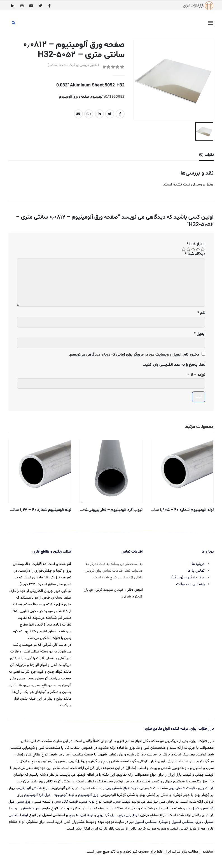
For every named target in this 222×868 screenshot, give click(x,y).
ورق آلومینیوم (88, 793)
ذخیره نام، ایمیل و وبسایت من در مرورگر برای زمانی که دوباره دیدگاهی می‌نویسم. (134, 353)
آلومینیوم (97, 97)
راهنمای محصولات (190, 582)
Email (78, 114)
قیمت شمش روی (182, 786)
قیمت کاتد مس (66, 800)
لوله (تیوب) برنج (81, 813)
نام (201, 312)
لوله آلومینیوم (64, 793)
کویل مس (191, 807)
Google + (89, 114)
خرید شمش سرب (26, 807)
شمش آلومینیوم (29, 786)
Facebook (120, 114)
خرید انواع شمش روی (122, 786)
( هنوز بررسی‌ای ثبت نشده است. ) (73, 65)
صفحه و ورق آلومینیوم (74, 97)
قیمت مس (122, 800)
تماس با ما (196, 569)
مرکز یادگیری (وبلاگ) (188, 575)
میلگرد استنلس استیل (151, 820)
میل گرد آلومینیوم (37, 793)
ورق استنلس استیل (186, 820)
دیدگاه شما (195, 253)
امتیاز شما (196, 243)
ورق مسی (24, 800)
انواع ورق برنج (129, 813)
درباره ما (198, 562)
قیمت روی (206, 786)
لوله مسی (87, 800)
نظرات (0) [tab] (206, 154)
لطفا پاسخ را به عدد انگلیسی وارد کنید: (174, 364)
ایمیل (200, 333)
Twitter (110, 114)
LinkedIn (99, 114)
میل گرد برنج (107, 813)
